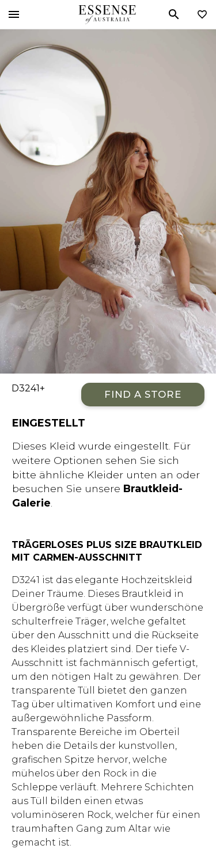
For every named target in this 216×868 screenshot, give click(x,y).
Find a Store (143, 394)
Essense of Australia (107, 14)
